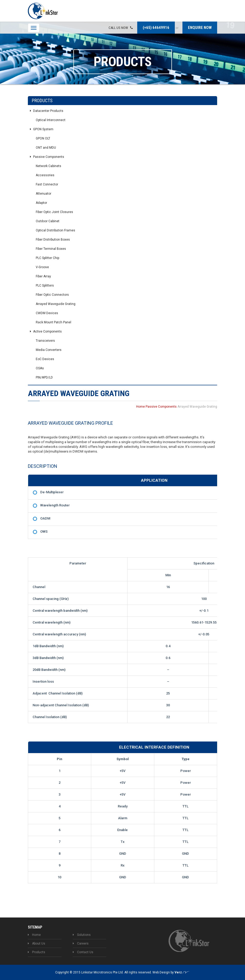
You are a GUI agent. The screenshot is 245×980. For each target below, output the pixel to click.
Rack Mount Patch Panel (53, 322)
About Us (37, 943)
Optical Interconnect (51, 120)
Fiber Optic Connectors (52, 295)
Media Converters (49, 350)
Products (37, 952)
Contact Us (83, 952)
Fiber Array (43, 276)
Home (141, 407)
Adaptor (41, 203)
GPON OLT (43, 138)
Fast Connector (47, 184)
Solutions (82, 935)
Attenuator (44, 194)
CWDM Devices (47, 313)
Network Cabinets (49, 166)
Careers (81, 943)
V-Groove (42, 267)
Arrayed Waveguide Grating (56, 304)
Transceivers (45, 341)
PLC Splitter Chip (47, 258)
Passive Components (47, 157)
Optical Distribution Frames (55, 230)
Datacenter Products (47, 111)
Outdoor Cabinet (48, 221)
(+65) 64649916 (156, 28)
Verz (182, 972)
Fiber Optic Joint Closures (54, 212)
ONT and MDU (46, 148)
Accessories (45, 175)
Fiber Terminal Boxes (51, 249)
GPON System (42, 129)
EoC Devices (45, 359)
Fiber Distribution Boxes (53, 240)
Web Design (162, 972)
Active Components (46, 331)
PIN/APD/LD (44, 377)
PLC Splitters (45, 286)
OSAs (40, 368)
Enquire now (200, 28)
